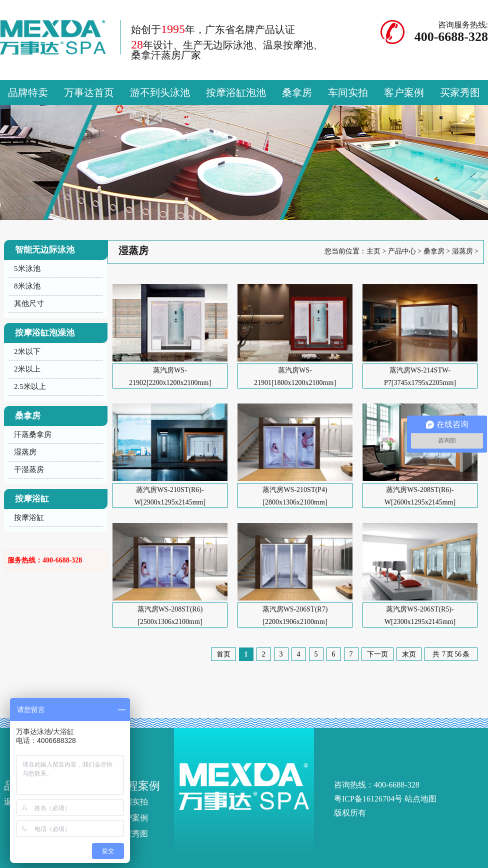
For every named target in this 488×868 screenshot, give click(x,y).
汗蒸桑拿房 (33, 434)
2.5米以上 (30, 386)
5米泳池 (27, 268)
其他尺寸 (29, 303)
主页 (373, 251)
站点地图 (420, 799)
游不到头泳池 (160, 92)
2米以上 (27, 369)
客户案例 (404, 92)
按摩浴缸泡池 (236, 92)
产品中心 (402, 251)
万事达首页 (89, 92)
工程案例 (138, 786)
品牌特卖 (28, 92)
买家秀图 (460, 92)
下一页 (377, 654)
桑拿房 (297, 92)
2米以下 (27, 351)
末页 (409, 654)
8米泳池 (27, 286)
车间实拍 (348, 92)
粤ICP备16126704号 (368, 799)
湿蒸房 (25, 452)
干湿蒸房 (29, 469)
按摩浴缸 (29, 517)
